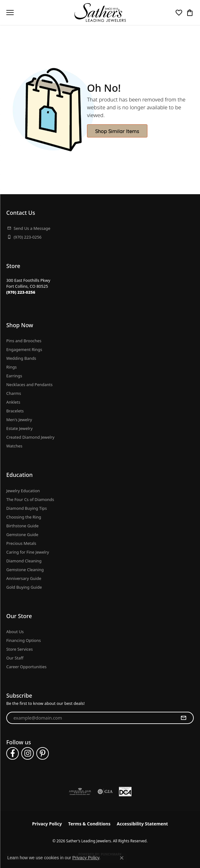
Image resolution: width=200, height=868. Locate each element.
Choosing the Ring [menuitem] (24, 517)
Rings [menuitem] (12, 367)
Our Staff (15, 658)
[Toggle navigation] (10, 13)
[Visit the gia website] (105, 792)
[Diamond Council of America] (125, 792)
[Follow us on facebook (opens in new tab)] (13, 753)
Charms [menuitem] (14, 393)
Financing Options (23, 640)
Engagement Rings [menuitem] (24, 349)
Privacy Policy (47, 824)
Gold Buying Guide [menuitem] (24, 587)
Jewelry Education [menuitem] (23, 491)
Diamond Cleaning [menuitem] (24, 561)
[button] (179, 13)
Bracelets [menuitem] (15, 411)
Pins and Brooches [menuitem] (24, 341)
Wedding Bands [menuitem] (21, 358)
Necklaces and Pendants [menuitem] (29, 385)
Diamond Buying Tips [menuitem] (27, 508)
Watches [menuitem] (14, 446)
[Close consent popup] (122, 858)
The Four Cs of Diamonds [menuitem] (30, 499)
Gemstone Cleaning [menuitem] (25, 570)
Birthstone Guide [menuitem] (22, 526)
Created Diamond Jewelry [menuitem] (30, 437)
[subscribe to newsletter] (183, 718)
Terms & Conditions (89, 824)
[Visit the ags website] (80, 792)
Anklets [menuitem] (13, 402)
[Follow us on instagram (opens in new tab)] (28, 753)
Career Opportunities (26, 667)
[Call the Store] (21, 292)
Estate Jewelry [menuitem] (19, 428)
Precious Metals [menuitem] (21, 543)
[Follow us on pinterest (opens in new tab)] (43, 753)
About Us (15, 632)
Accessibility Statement (142, 824)
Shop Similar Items (117, 131)
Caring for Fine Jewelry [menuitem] (28, 552)
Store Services (20, 649)
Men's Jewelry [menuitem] (19, 420)
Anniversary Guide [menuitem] (24, 578)
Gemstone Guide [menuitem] (22, 535)
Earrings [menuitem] (14, 376)
